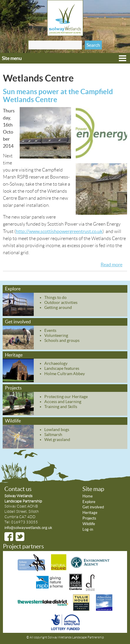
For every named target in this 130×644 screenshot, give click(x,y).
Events (50, 330)
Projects (13, 388)
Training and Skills (61, 407)
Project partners (23, 546)
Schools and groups (62, 340)
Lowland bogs (57, 430)
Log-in (88, 529)
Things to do (55, 297)
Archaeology (56, 363)
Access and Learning (63, 402)
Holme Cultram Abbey (65, 374)
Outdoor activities (61, 302)
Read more (112, 264)
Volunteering (56, 335)
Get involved (18, 322)
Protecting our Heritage (66, 397)
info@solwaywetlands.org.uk (28, 528)
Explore (13, 289)
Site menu (12, 58)
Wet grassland (57, 440)
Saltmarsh (53, 435)
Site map (93, 489)
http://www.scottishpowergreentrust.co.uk (59, 231)
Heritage (14, 355)
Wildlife (13, 421)
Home (88, 496)
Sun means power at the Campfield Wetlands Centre (58, 95)
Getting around (58, 307)
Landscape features (62, 368)
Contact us (18, 489)
